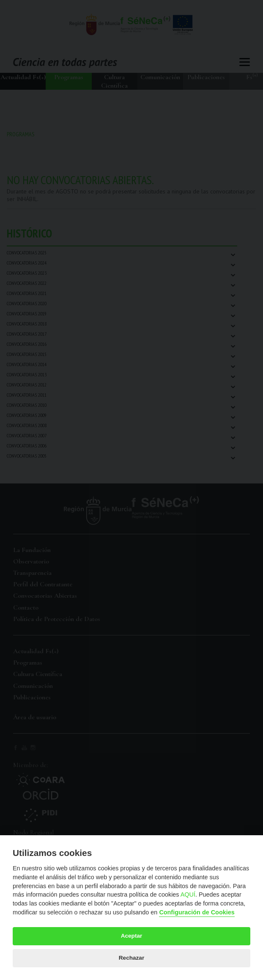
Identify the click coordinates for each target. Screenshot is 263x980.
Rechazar (131, 958)
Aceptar (132, 936)
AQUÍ (188, 894)
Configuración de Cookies (197, 912)
